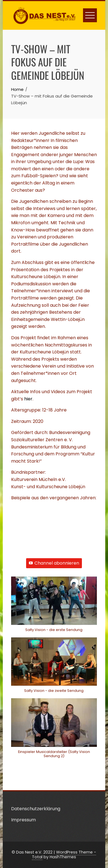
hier (28, 399)
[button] (54, 607)
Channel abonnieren (54, 563)
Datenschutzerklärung (36, 809)
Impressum (23, 820)
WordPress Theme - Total (64, 855)
